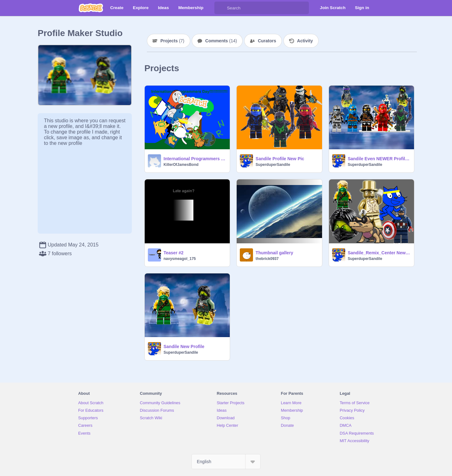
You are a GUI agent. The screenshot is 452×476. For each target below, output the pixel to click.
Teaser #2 (174, 253)
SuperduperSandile (273, 165)
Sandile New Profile (184, 346)
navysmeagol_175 (180, 259)
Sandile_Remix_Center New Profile (379, 253)
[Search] (221, 8)
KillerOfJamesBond (181, 165)
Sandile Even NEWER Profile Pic (379, 159)
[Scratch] (91, 8)
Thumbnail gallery (274, 253)
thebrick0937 (267, 259)
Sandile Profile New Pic (280, 159)
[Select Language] (226, 462)
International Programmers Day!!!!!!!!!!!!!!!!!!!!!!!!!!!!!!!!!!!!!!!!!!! (195, 159)
